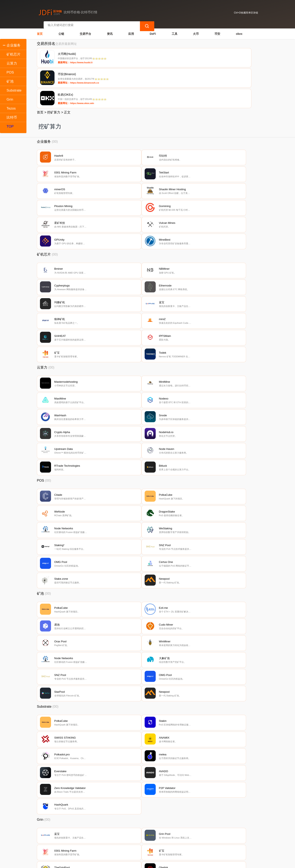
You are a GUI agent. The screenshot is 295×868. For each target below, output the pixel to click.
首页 (40, 30)
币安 (217, 30)
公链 (61, 30)
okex (239, 30)
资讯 (110, 30)
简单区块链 (100, 863)
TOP (10, 126)
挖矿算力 (54, 69)
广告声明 (122, 840)
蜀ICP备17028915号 (118, 863)
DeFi (153, 30)
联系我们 (81, 840)
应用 (131, 30)
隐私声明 (101, 840)
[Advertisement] (147, 806)
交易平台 (85, 30)
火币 (196, 30)
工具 (175, 30)
